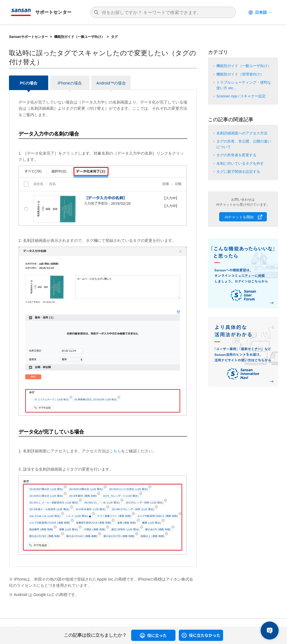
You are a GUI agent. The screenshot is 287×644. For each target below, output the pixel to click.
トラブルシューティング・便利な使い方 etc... (244, 85)
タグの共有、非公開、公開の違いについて (244, 144)
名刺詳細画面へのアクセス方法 (242, 133)
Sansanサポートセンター (28, 37)
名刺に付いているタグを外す (240, 163)
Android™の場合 (111, 83)
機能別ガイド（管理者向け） (240, 74)
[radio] (153, 635)
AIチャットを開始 (239, 217)
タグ (114, 37)
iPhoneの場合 (70, 83)
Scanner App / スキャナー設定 (241, 96)
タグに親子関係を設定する (238, 172)
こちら (115, 451)
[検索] (166, 13)
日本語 (261, 12)
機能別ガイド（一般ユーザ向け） (79, 37)
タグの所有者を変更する (236, 155)
